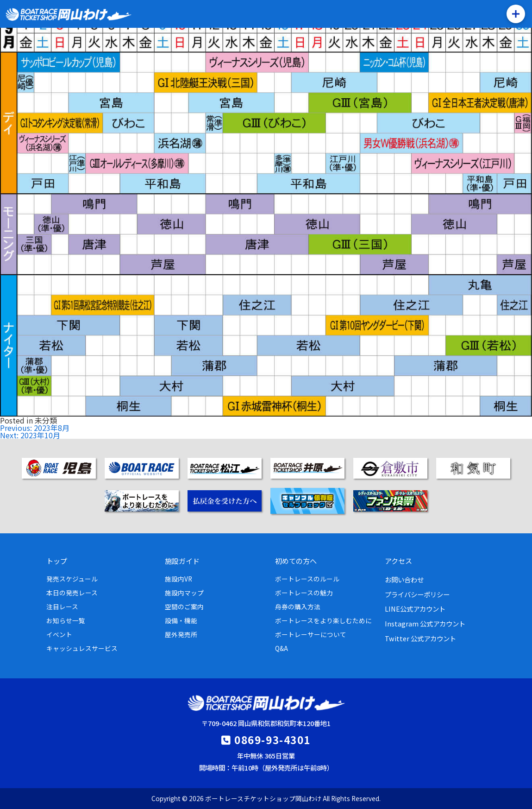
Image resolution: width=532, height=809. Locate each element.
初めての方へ (296, 561)
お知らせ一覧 (66, 620)
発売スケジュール (72, 579)
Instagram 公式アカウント (425, 623)
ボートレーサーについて (311, 634)
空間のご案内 (184, 607)
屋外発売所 (181, 634)
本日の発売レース (72, 593)
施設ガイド (182, 561)
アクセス (398, 561)
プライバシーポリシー (417, 594)
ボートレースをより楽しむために (323, 620)
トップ (57, 561)
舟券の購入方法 (298, 607)
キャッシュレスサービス (82, 648)
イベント (59, 634)
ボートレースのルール (307, 579)
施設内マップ (184, 593)
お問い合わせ (404, 579)
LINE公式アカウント (415, 609)
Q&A (282, 648)
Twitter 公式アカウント (420, 638)
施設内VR (178, 579)
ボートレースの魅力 (304, 593)
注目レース (62, 607)
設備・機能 (181, 620)
